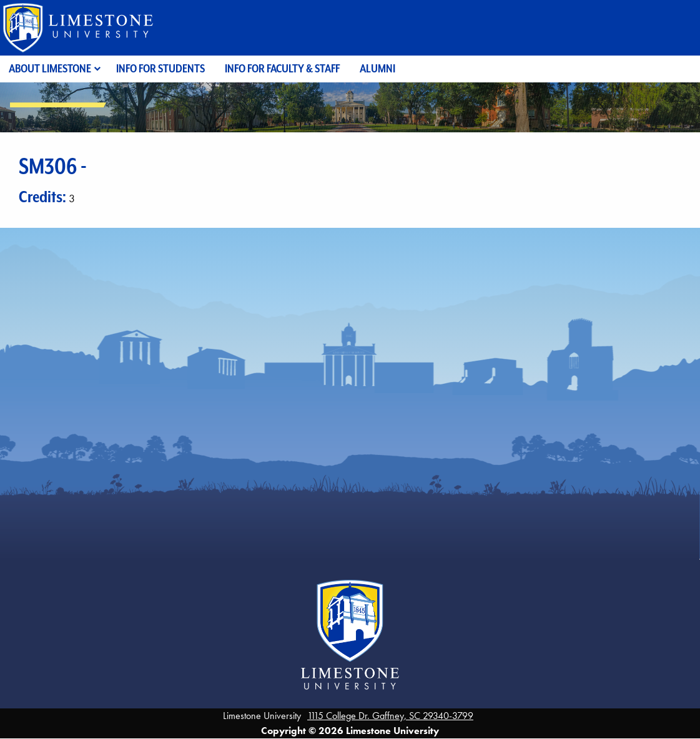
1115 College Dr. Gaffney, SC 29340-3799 (390, 716)
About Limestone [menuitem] (50, 68)
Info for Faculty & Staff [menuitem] (282, 68)
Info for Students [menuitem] (160, 68)
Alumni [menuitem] (377, 68)
